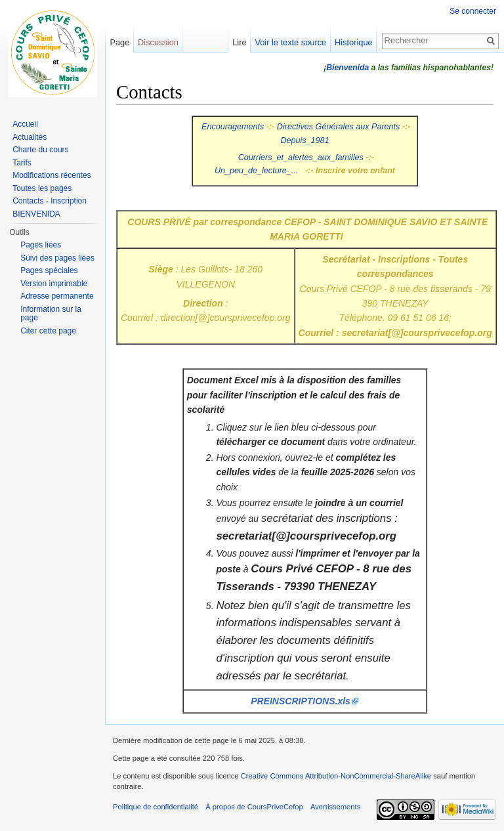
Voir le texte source (290, 42)
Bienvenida (347, 68)
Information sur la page (51, 314)
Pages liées (41, 245)
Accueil (25, 124)
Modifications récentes (52, 175)
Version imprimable (54, 284)
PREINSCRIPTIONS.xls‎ (301, 701)
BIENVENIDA (36, 214)
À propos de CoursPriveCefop (254, 807)
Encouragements (233, 127)
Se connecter (473, 11)
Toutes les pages (42, 188)
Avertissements (335, 807)
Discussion (158, 42)
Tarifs (22, 163)
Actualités (30, 137)
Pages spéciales (49, 270)
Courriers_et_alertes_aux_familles (301, 158)
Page (119, 42)
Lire (239, 42)
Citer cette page (48, 331)
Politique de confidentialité (156, 807)
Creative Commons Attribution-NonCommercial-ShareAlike (336, 776)
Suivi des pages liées (57, 258)
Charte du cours (40, 150)
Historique (354, 42)
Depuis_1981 (304, 140)
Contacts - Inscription (50, 201)
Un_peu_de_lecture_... (256, 171)
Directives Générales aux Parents (339, 127)
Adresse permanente (57, 296)
